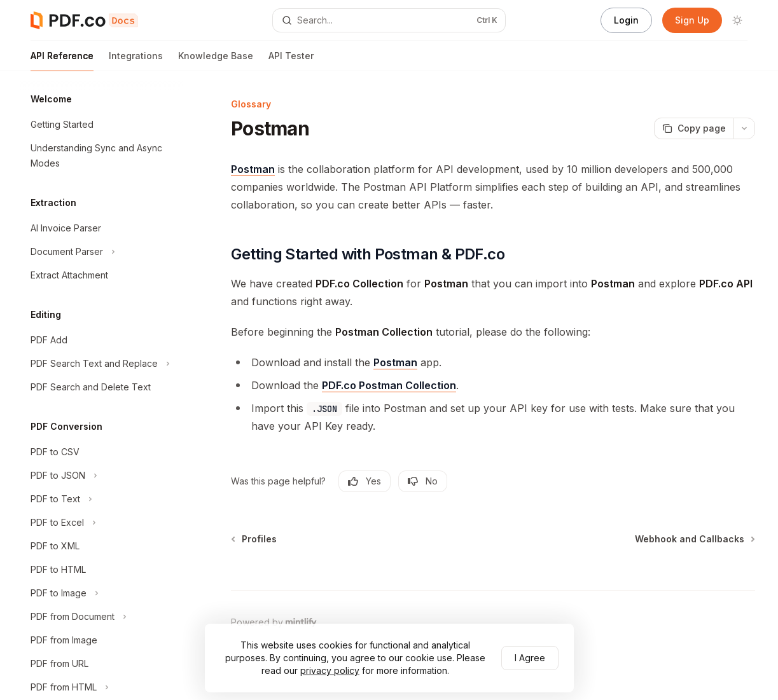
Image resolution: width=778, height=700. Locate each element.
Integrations (136, 61)
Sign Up (692, 20)
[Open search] (389, 20)
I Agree (530, 658)
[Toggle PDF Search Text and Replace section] (102, 364)
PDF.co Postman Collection (389, 385)
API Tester (291, 61)
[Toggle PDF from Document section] (102, 617)
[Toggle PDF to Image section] (102, 593)
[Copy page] (694, 128)
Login (626, 20)
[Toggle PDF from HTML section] (102, 687)
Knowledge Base (216, 61)
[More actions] (744, 128)
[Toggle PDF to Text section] (102, 499)
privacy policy (330, 670)
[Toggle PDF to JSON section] (102, 476)
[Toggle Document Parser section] (102, 252)
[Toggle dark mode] (737, 20)
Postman (253, 169)
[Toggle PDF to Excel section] (102, 523)
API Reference (62, 61)
